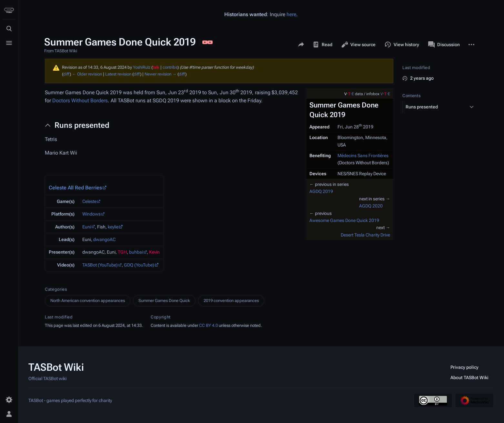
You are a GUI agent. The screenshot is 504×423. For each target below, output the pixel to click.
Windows (91, 214)
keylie (113, 227)
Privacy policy (464, 367)
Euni (87, 227)
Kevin (154, 252)
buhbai (136, 252)
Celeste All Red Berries (75, 188)
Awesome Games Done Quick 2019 (344, 220)
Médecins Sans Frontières (363, 156)
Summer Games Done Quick (164, 301)
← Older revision (87, 74)
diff (66, 74)
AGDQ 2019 (321, 191)
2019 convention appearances (231, 301)
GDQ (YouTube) (139, 265)
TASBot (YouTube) (100, 265)
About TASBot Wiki (469, 378)
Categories (56, 289)
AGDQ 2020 (371, 206)
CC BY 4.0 (208, 325)
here (291, 14)
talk (156, 67)
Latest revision (118, 74)
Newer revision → (161, 74)
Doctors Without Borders (80, 101)
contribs (170, 67)
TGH (122, 252)
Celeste (89, 201)
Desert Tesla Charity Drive (365, 235)
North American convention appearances (88, 301)
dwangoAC (104, 239)
